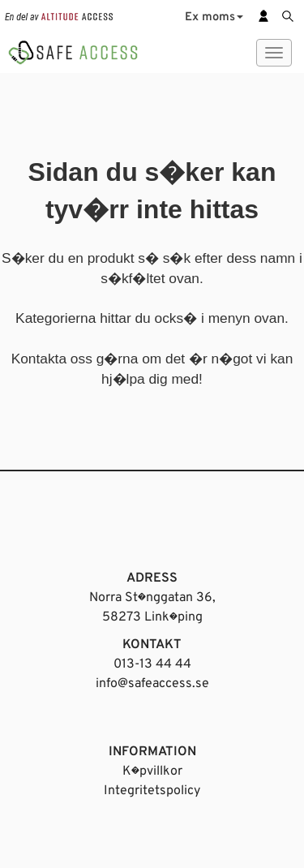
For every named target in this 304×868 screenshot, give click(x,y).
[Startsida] (73, 49)
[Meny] (274, 53)
